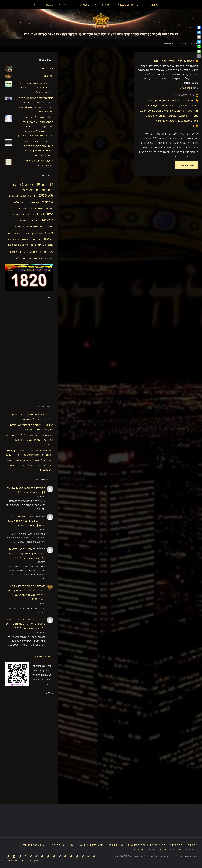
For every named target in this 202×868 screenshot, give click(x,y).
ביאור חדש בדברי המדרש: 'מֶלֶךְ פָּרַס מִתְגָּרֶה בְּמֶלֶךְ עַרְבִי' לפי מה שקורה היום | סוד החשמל (30, 440)
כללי (180, 61)
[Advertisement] (30, 351)
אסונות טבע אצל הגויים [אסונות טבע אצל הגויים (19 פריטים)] (20, 196)
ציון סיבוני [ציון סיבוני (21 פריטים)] (12, 245)
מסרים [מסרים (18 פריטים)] (18, 227)
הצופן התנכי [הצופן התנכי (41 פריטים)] (44, 214)
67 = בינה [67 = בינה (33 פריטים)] (17, 185)
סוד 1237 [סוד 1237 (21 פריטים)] (48, 239)
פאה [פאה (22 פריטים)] (8, 239)
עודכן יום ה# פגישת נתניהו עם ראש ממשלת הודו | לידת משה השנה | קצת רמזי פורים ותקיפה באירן (30, 465)
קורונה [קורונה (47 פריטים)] (36, 252)
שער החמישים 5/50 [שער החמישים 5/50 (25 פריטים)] (26, 258)
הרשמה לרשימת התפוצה (141, 849)
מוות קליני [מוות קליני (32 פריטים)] (47, 226)
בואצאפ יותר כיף (44, 656)
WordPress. (15, 861)
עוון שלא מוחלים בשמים (160, 111)
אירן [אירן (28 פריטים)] (35, 196)
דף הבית (49, 76)
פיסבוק (193, 849)
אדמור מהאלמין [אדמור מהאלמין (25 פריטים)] (44, 190)
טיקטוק (180, 849)
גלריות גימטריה (134, 845)
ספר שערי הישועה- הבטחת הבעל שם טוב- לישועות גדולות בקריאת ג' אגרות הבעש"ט (36, 88)
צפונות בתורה (113, 845)
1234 (77, 845)
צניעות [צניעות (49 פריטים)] (48, 252)
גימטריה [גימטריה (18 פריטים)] (22, 208)
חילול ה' (184, 106)
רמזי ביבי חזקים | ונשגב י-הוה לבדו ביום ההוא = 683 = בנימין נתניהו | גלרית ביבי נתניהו (26, 521)
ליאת (42, 488)
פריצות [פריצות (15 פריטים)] (21, 245)
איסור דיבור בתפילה (183, 101)
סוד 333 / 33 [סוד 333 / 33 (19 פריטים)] (14, 234)
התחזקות (189, 61)
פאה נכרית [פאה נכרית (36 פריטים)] (46, 244)
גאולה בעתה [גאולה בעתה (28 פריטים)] (46, 208)
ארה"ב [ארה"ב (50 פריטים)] (48, 202)
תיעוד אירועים (156, 845)
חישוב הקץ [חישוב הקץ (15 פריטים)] (16, 214)
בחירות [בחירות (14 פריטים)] (27, 203)
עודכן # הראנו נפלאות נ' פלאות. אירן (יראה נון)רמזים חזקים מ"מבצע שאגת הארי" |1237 (26, 554)
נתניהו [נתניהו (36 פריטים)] (26, 233)
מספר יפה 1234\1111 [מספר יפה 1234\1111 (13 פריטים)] (31, 227)
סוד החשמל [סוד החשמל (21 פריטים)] (36, 239)
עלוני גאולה (160, 61)
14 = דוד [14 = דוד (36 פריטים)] (47, 184)
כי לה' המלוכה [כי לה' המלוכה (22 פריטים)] (27, 221)
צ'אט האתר (47, 68)
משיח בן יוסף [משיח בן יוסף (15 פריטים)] (37, 234)
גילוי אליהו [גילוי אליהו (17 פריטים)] (32, 208)
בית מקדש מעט (162, 101)
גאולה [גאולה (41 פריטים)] (18, 202)
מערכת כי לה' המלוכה (33, 586)
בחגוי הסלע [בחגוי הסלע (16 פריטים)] (36, 203)
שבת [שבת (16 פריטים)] (41, 258)
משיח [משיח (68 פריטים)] (48, 233)
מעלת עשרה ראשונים (186, 111)
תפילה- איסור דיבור (166, 121)
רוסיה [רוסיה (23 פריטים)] (25, 252)
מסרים (172, 61)
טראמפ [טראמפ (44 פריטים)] (47, 220)
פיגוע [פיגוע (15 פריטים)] (28, 245)
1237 (66, 845)
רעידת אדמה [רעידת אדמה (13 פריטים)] (49, 258)
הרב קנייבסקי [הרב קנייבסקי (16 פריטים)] (28, 214)
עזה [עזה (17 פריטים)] (14, 239)
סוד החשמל (176, 845)
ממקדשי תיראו (152, 106)
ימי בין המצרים (170, 106)
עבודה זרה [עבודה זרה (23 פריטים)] (23, 239)
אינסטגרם (165, 849)
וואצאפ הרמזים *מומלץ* (27, 845)
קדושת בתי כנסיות (179, 116)
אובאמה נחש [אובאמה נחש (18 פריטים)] (27, 190)
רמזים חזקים (92, 845)
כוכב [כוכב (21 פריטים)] (38, 221)
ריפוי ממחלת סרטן (188, 121)
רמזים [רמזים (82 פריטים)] (16, 252)
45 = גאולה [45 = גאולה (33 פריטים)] (32, 185)
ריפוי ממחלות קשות (157, 116)
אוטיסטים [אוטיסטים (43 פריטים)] (46, 195)
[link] (34, 5)
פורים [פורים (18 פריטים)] (34, 245)
